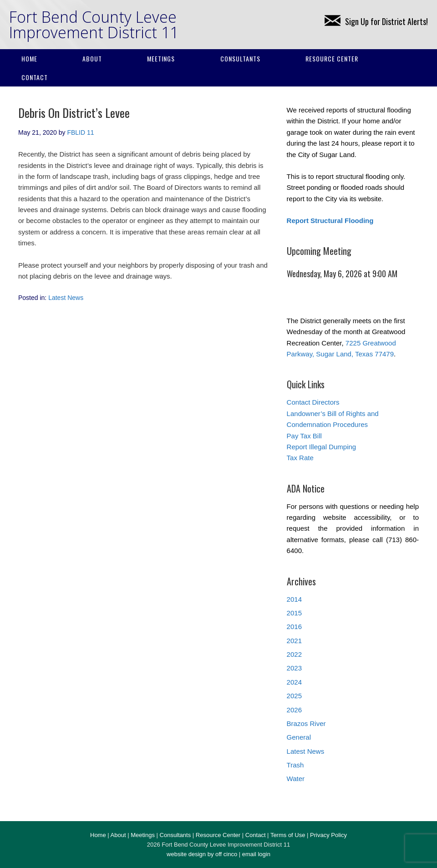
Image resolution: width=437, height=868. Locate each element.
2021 (294, 641)
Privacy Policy (328, 835)
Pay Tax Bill (304, 436)
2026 (294, 710)
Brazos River (306, 723)
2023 (294, 668)
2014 (294, 599)
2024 (294, 682)
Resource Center (332, 58)
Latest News (66, 298)
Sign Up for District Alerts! (376, 21)
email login (256, 854)
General (299, 737)
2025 (294, 696)
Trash (295, 765)
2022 (294, 654)
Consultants (240, 58)
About (92, 58)
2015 (294, 613)
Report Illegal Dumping (322, 447)
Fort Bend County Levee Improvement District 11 (94, 25)
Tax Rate (300, 458)
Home (29, 58)
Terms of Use (288, 835)
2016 (294, 627)
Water (296, 779)
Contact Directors (313, 402)
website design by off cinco (202, 854)
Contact (35, 77)
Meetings (161, 58)
